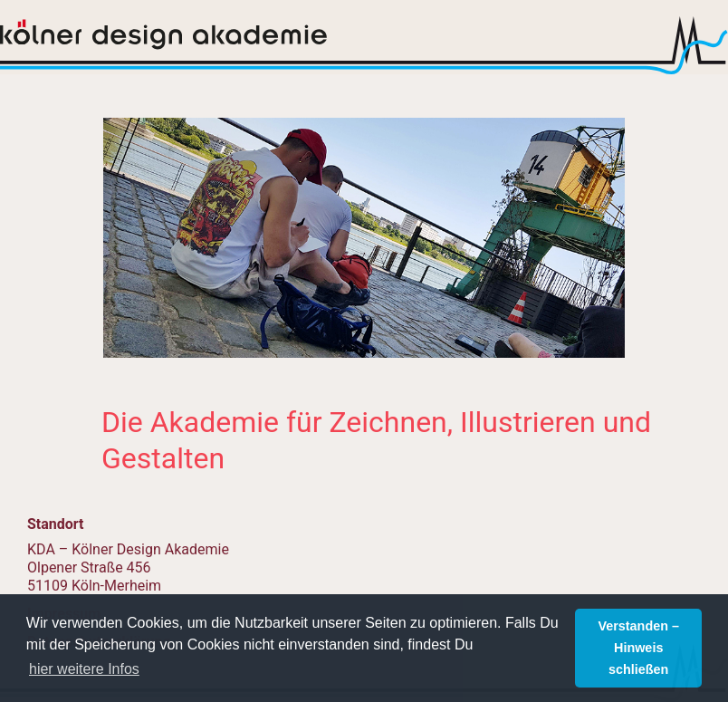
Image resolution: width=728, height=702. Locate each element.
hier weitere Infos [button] (84, 669)
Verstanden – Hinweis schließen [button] (638, 648)
